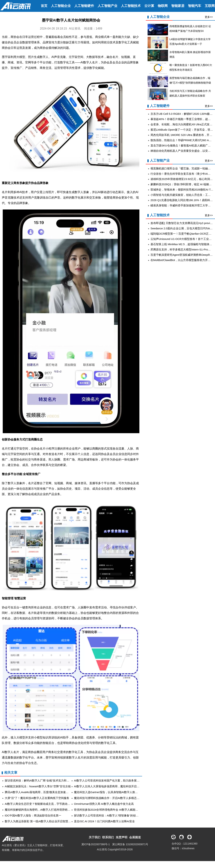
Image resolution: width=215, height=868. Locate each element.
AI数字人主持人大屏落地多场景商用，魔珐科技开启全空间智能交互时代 (118, 786)
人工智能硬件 (84, 6)
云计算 (149, 6)
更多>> (209, 17)
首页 (44, 6)
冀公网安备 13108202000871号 (130, 844)
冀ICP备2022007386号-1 (96, 844)
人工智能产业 (107, 6)
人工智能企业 (61, 6)
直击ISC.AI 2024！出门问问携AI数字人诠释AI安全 (104, 821)
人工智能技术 (131, 6)
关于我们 (95, 837)
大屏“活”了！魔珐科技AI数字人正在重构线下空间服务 (37, 798)
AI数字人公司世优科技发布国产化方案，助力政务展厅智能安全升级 (115, 780)
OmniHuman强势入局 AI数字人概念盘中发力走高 (104, 804)
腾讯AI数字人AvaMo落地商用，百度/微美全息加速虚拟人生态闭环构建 (48, 792)
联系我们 (108, 837)
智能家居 (178, 6)
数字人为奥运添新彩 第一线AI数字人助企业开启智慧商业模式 (42, 821)
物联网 (163, 6)
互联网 (210, 6)
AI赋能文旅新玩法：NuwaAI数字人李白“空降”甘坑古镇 (38, 786)
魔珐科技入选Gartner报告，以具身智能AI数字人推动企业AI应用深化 (115, 792)
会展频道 (135, 837)
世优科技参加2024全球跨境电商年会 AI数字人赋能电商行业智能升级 (116, 810)
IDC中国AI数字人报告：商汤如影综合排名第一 (33, 815)
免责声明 (122, 837)
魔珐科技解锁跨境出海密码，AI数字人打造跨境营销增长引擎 (42, 810)
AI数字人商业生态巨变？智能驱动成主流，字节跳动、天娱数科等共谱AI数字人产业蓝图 (58, 804)
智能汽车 (195, 6)
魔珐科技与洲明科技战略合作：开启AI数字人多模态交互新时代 (112, 798)
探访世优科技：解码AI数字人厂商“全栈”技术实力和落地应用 (41, 780)
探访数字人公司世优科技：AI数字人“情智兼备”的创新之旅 (109, 815)
